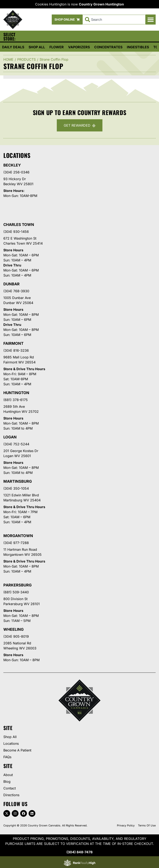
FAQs (7, 757)
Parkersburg (18, 585)
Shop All (37, 47)
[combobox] (114, 20)
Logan (10, 437)
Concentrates (108, 47)
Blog (7, 781)
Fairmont (13, 343)
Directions (11, 795)
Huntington (16, 393)
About (8, 775)
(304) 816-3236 (16, 350)
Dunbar (11, 284)
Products (26, 59)
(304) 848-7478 (79, 852)
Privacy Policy (126, 825)
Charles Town (19, 225)
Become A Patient (17, 750)
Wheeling (14, 629)
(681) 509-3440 (16, 592)
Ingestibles (138, 47)
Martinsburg (18, 481)
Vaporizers (79, 47)
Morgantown (18, 536)
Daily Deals (13, 47)
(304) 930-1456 (16, 232)
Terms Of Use (147, 825)
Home (8, 59)
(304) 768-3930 (16, 291)
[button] (151, 20)
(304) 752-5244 (16, 444)
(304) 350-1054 (16, 488)
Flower (57, 47)
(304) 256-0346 (16, 172)
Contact (10, 788)
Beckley (12, 165)
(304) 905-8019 (16, 636)
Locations (11, 743)
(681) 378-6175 (16, 400)
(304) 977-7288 (16, 543)
